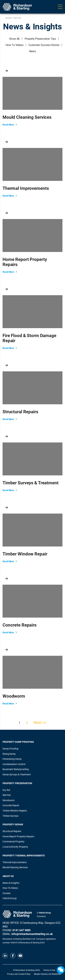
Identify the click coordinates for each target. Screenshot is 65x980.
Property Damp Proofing (18, 742)
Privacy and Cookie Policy (19, 974)
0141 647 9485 (22, 930)
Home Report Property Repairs (18, 836)
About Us (8, 876)
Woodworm (9, 800)
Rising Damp (9, 754)
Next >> (40, 722)
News (32, 51)
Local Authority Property (15, 847)
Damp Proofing (10, 749)
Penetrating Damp (12, 759)
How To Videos (15, 45)
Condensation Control (14, 764)
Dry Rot (6, 790)
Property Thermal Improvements (24, 855)
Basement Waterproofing (16, 769)
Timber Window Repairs (15, 811)
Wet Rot (7, 795)
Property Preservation (17, 783)
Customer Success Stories (44, 45)
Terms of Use (49, 970)
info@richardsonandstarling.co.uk (32, 934)
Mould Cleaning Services (15, 867)
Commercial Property (13, 841)
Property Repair (13, 824)
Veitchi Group (10, 898)
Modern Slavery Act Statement (48, 974)
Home (8, 18)
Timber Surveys (11, 816)
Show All (14, 39)
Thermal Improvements (15, 862)
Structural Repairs (12, 831)
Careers (7, 893)
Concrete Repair (11, 805)
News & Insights (11, 883)
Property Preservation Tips (40, 39)
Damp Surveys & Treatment (17, 774)
